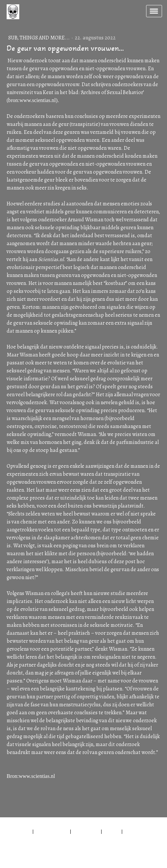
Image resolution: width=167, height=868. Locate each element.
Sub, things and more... (40, 38)
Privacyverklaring (52, 831)
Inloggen (17, 854)
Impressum (20, 831)
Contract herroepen (34, 838)
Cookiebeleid (86, 831)
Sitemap (112, 831)
